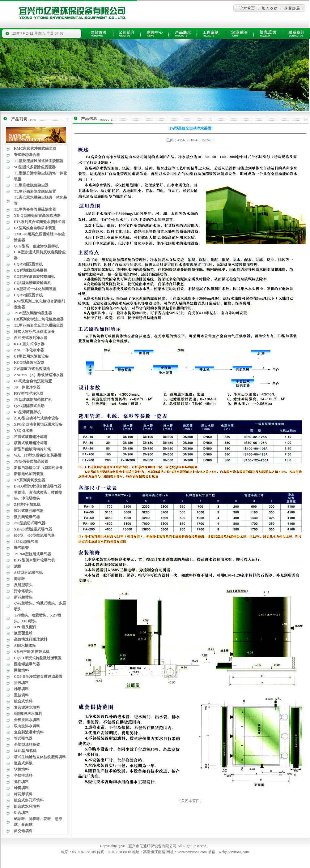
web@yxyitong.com (234, 852)
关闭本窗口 (190, 801)
